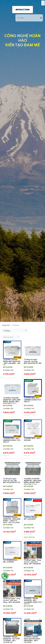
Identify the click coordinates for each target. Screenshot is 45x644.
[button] (15, 330)
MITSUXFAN (8, 367)
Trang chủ (6, 325)
